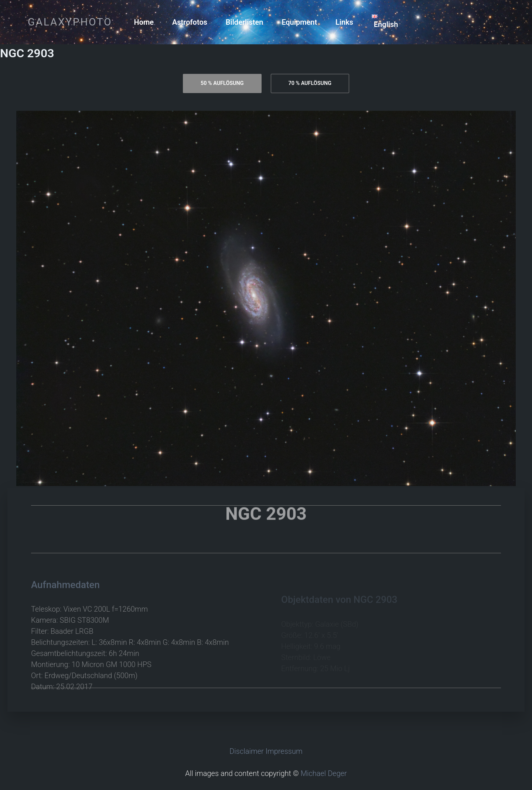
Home (144, 22)
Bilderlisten (245, 22)
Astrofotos (190, 22)
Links (344, 22)
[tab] (222, 83)
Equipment (299, 22)
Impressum (284, 751)
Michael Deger (324, 773)
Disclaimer (247, 751)
